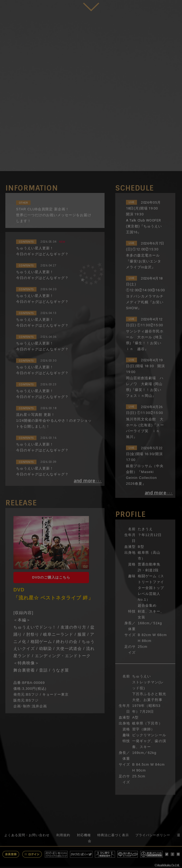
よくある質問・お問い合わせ (27, 835)
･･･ (88, 481)
